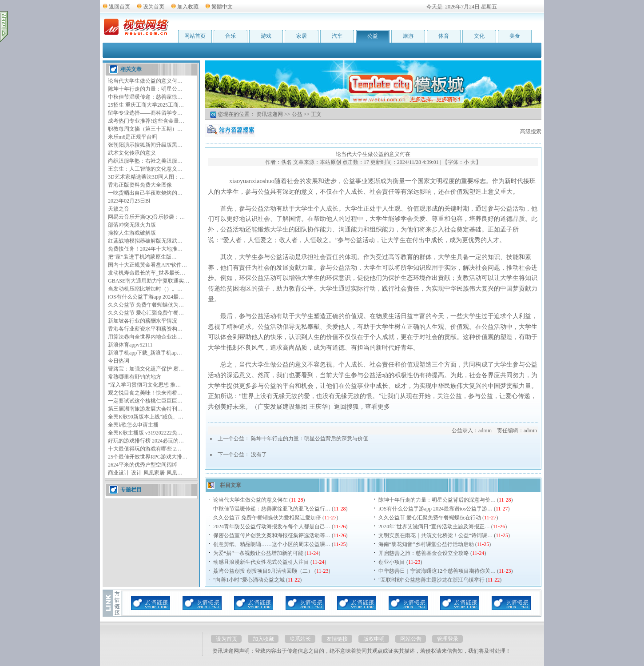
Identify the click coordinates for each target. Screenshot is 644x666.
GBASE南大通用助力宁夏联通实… (149, 281)
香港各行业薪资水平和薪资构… (145, 329)
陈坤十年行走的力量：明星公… (145, 89)
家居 (302, 36)
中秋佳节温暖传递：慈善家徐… (145, 97)
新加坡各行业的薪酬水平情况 (143, 321)
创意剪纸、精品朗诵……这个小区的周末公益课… (272, 544)
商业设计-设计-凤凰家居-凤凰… (145, 473)
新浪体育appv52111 (130, 345)
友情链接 (337, 639)
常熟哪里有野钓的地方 (135, 377)
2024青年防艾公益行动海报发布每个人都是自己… (272, 526)
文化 (479, 36)
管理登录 (448, 639)
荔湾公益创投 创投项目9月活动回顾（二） (263, 571)
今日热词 (119, 361)
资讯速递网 (270, 114)
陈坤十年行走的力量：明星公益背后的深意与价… (437, 500)
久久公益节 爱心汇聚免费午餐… (146, 313)
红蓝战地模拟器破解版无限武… (145, 241)
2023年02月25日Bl (129, 201)
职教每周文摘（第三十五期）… (145, 129)
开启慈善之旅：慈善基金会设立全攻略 (424, 553)
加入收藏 (188, 7)
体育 (444, 36)
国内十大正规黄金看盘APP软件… (147, 265)
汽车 (337, 36)
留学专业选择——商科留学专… (145, 113)
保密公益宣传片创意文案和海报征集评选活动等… (272, 535)
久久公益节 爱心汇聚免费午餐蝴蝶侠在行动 (430, 518)
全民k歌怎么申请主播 (133, 425)
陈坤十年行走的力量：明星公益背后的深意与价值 (310, 439)
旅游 (408, 36)
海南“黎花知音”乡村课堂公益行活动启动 (426, 544)
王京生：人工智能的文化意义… (145, 169)
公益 (373, 36)
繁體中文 (222, 7)
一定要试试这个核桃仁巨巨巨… (145, 401)
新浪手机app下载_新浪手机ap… (145, 353)
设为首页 (154, 7)
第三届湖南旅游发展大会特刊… (145, 409)
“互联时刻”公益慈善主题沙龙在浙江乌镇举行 (431, 580)
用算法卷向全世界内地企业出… (145, 337)
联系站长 (300, 639)
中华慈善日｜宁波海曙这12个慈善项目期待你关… (437, 571)
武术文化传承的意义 (132, 153)
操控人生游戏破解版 (132, 233)
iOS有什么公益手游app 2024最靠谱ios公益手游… (435, 509)
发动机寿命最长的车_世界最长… (147, 273)
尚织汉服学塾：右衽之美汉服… (145, 161)
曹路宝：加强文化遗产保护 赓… (146, 369)
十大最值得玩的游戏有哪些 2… (145, 449)
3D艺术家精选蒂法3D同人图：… (146, 177)
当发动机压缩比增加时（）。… (145, 289)
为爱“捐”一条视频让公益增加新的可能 (258, 553)
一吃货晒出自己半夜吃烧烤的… (145, 193)
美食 (515, 36)
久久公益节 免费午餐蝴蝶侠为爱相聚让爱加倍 (267, 518)
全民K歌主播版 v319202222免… (145, 433)
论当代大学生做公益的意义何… (145, 81)
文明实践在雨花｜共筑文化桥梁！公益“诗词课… (435, 535)
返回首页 (119, 7)
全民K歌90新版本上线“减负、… (146, 417)
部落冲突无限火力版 (132, 225)
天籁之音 (119, 209)
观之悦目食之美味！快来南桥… (145, 393)
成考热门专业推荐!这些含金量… (146, 121)
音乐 (231, 36)
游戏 (266, 36)
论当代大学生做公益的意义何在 (250, 500)
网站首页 (195, 36)
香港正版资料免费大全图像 (140, 185)
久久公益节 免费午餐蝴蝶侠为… (146, 305)
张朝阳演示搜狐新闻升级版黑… (145, 145)
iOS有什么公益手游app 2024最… (146, 297)
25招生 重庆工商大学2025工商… (146, 105)
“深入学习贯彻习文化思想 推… (144, 385)
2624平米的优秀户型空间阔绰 (143, 465)
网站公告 (411, 639)
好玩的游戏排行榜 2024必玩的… (146, 441)
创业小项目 (392, 562)
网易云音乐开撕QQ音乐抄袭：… (146, 217)
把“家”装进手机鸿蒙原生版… (142, 257)
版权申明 (374, 639)
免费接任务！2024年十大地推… (145, 249)
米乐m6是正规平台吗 (133, 137)
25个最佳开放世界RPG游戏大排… (148, 457)
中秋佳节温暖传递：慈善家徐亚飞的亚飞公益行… (272, 509)
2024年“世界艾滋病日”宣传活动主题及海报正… (434, 526)
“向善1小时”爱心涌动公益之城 (249, 580)
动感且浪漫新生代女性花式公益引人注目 (261, 562)
